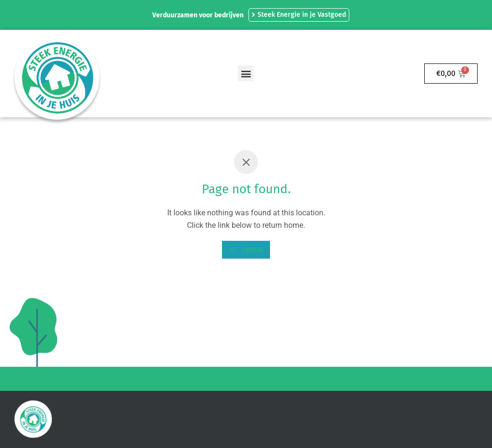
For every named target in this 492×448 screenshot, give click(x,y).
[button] (246, 73)
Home (246, 250)
